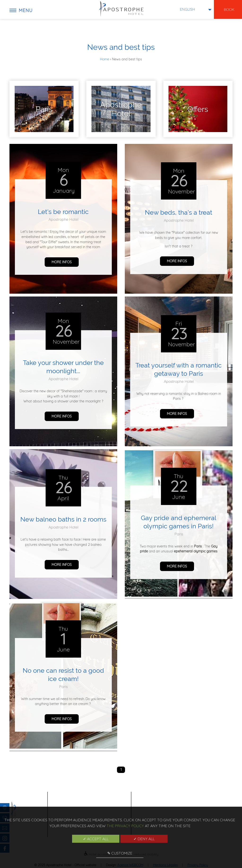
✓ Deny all (144, 839)
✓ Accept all (96, 839)
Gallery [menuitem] (207, 795)
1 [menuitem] (121, 770)
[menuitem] (44, 109)
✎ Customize (120, 853)
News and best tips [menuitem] (215, 800)
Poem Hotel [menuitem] (175, 800)
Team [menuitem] (204, 806)
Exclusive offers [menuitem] (179, 806)
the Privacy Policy (125, 826)
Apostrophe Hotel (63, 219)
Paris (179, 534)
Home (105, 59)
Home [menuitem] (170, 795)
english (188, 9)
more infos (62, 262)
